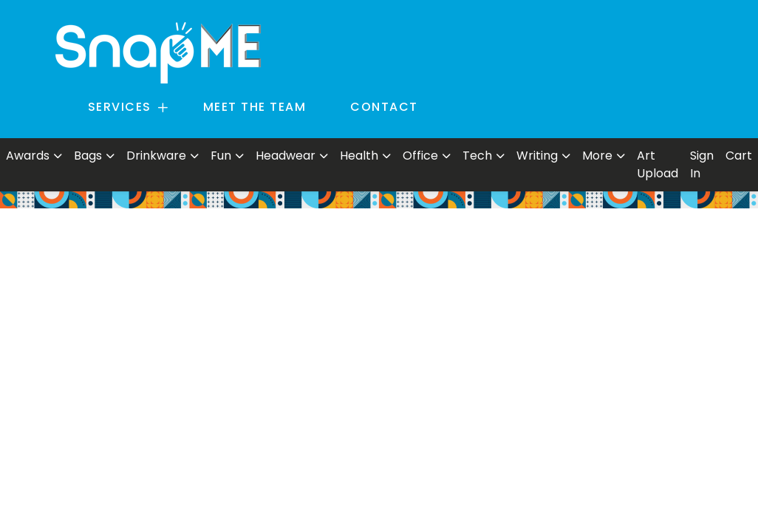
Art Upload (658, 164)
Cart (739, 156)
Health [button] (359, 156)
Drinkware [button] (156, 156)
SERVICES (120, 107)
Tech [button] (477, 156)
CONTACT (384, 107)
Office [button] (420, 156)
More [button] (597, 156)
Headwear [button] (286, 156)
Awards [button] (28, 156)
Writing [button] (537, 156)
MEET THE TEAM (255, 107)
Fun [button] (221, 156)
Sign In (702, 164)
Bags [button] (88, 156)
